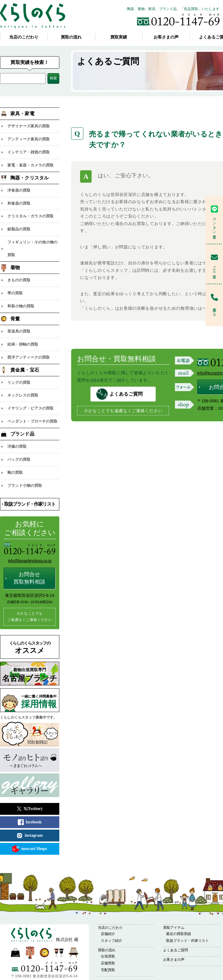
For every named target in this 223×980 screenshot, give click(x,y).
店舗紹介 (108, 913)
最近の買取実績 (179, 913)
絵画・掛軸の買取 (23, 332)
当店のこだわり (24, 37)
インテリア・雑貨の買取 (29, 150)
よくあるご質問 (109, 61)
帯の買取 (15, 283)
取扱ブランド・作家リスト (30, 483)
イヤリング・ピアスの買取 (31, 392)
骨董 (15, 307)
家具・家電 (22, 114)
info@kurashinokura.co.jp (30, 540)
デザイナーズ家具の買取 (29, 126)
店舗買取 (108, 942)
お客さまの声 (166, 37)
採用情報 (40, 681)
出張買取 (108, 936)
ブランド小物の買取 (25, 465)
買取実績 (119, 37)
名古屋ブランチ (30, 654)
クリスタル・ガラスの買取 (31, 211)
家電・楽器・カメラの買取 (31, 162)
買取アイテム (174, 907)
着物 (15, 259)
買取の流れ (71, 37)
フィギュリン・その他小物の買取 (32, 241)
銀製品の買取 (19, 223)
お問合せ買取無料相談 (29, 557)
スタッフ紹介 (111, 920)
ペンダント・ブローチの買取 (32, 405)
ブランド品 (22, 417)
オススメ (30, 627)
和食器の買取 (19, 199)
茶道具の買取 (19, 320)
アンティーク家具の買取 (29, 138)
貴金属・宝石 (25, 356)
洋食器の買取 (19, 186)
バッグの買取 (19, 441)
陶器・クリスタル (30, 174)
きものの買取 (19, 271)
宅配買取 (108, 949)
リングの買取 (19, 368)
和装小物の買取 (21, 295)
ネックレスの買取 (23, 380)
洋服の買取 (17, 429)
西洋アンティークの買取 (29, 344)
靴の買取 (15, 453)
